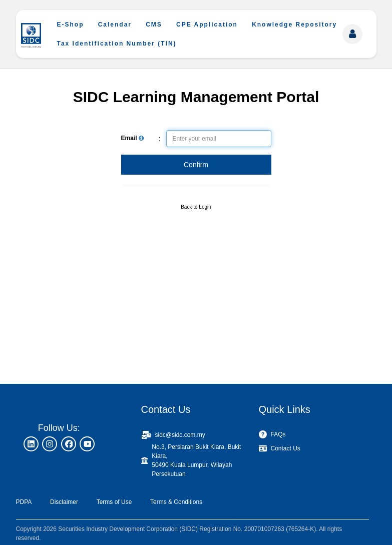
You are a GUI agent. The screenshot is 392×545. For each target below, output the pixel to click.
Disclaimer (64, 502)
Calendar (115, 25)
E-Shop (71, 25)
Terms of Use (114, 502)
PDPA (24, 502)
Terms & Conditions (176, 502)
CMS (154, 25)
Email (132, 138)
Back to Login (196, 207)
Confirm (196, 165)
